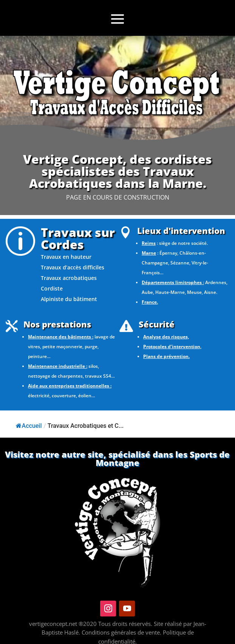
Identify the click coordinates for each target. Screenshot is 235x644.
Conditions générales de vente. (122, 632)
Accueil (29, 426)
